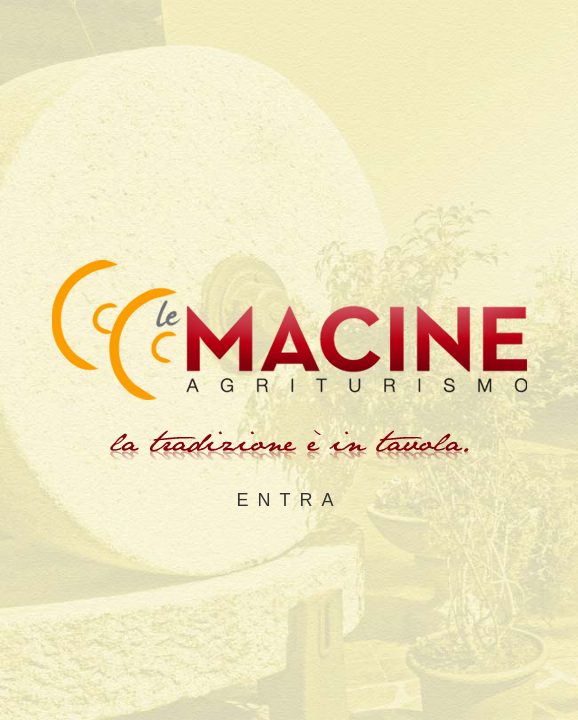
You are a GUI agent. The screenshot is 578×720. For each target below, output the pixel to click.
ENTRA (289, 500)
